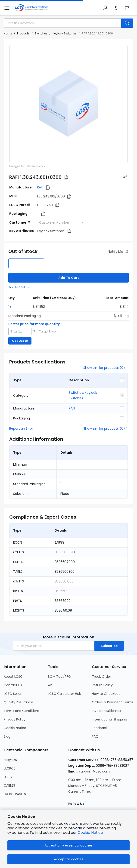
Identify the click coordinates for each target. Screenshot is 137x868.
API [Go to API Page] (50, 685)
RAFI (40, 187)
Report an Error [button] (21, 428)
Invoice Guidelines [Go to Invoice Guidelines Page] (106, 711)
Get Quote (20, 341)
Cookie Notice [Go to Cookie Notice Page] (15, 728)
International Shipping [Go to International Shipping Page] (109, 719)
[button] (7, 8)
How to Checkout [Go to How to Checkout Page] (106, 694)
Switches (41, 33)
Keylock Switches (65, 33)
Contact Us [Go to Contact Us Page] (13, 685)
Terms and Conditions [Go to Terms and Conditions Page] (22, 711)
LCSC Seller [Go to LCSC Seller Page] (13, 694)
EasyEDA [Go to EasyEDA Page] (10, 760)
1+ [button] (10, 307)
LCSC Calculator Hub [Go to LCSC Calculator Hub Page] (65, 694)
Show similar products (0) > (106, 368)
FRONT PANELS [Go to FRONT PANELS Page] (15, 794)
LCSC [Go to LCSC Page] (8, 777)
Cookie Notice (90, 833)
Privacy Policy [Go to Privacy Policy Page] (15, 719)
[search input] (61, 23)
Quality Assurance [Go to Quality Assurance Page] (18, 702)
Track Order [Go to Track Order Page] (101, 677)
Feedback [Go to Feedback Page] (100, 728)
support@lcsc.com (94, 771)
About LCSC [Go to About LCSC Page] (13, 677)
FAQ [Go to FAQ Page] (95, 736)
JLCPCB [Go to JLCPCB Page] (10, 768)
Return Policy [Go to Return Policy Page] (102, 685)
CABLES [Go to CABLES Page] (9, 785)
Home (8, 33)
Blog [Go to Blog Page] (7, 736)
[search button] (127, 23)
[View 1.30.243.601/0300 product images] (68, 104)
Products (23, 33)
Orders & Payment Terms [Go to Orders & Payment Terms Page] (113, 702)
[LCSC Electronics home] (31, 8)
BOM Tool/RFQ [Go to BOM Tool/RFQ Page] (59, 677)
